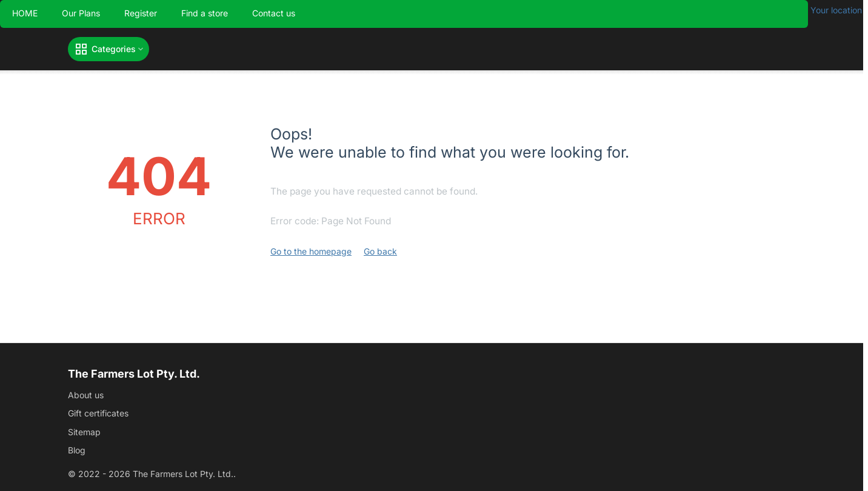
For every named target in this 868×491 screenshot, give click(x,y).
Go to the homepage (311, 251)
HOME (25, 13)
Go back (380, 251)
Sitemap (84, 432)
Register (141, 13)
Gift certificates (98, 413)
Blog (77, 450)
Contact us (274, 13)
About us (86, 395)
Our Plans (81, 13)
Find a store (205, 13)
